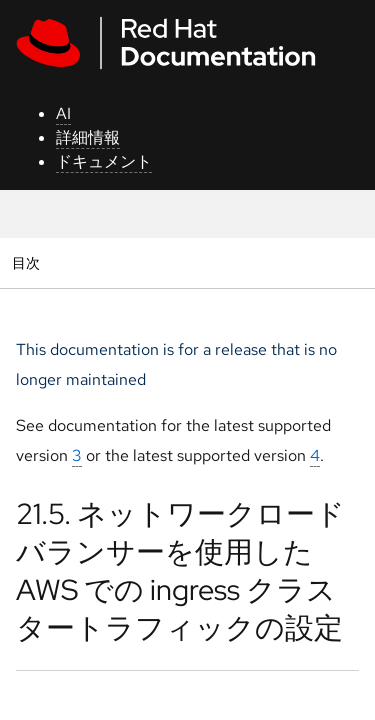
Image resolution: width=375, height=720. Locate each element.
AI (63, 113)
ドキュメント (104, 161)
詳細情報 (88, 137)
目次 (28, 262)
